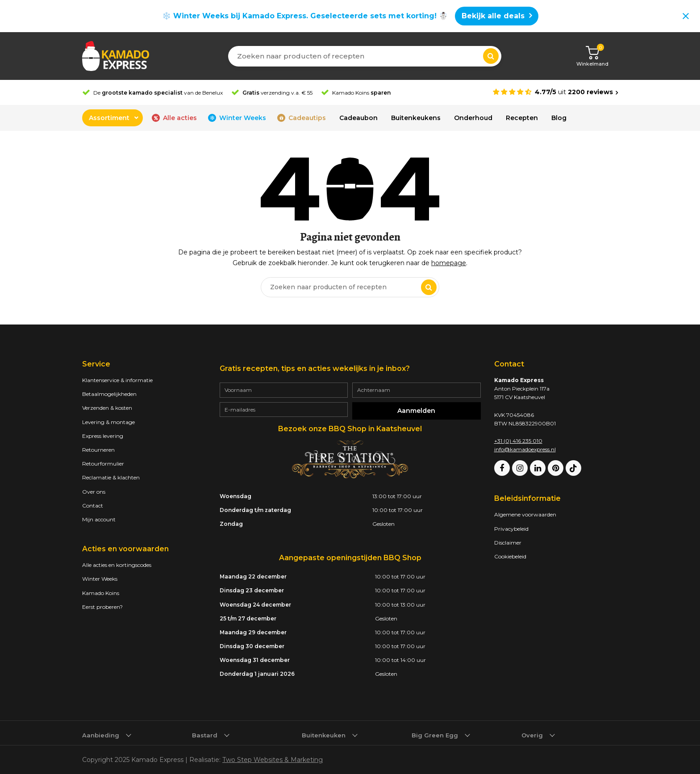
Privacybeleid (511, 529)
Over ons (94, 492)
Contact (93, 506)
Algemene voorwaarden (525, 514)
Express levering (103, 436)
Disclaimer (508, 543)
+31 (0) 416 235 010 (518, 441)
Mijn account (99, 519)
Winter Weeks (100, 579)
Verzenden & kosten (107, 408)
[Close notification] (686, 16)
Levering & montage (108, 422)
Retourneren (98, 450)
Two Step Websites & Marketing (273, 760)
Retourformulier (103, 464)
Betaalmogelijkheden (109, 394)
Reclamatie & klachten (111, 477)
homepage (449, 263)
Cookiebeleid (510, 556)
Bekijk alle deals (493, 16)
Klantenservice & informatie (117, 380)
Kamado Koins (101, 593)
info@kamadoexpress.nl (525, 449)
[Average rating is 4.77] (555, 92)
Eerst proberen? (102, 607)
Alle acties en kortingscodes (117, 565)
